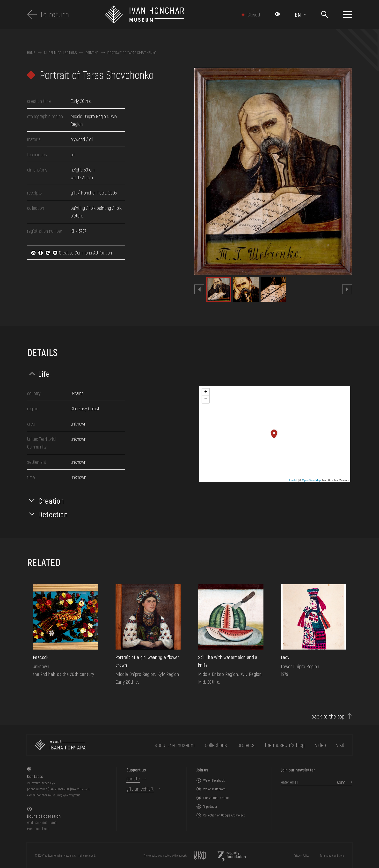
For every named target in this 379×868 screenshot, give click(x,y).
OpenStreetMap (312, 480)
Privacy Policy (301, 855)
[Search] (324, 15)
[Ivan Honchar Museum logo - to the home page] (165, 15)
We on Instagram (214, 789)
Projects (246, 745)
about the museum (175, 745)
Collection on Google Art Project (224, 815)
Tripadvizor (210, 806)
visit (340, 745)
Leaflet (293, 480)
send (341, 782)
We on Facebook (214, 780)
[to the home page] (60, 745)
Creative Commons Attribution (71, 253)
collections (216, 745)
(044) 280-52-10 (80, 789)
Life (44, 374)
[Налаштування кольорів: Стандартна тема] (277, 15)
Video (321, 745)
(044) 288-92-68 (58, 789)
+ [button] (206, 392)
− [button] (206, 399)
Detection (53, 514)
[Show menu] (347, 15)
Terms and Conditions (332, 855)
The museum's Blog (285, 745)
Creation (51, 501)
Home (31, 53)
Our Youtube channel (217, 798)
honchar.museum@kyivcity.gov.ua (58, 795)
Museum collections (61, 53)
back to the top (328, 716)
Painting (92, 53)
